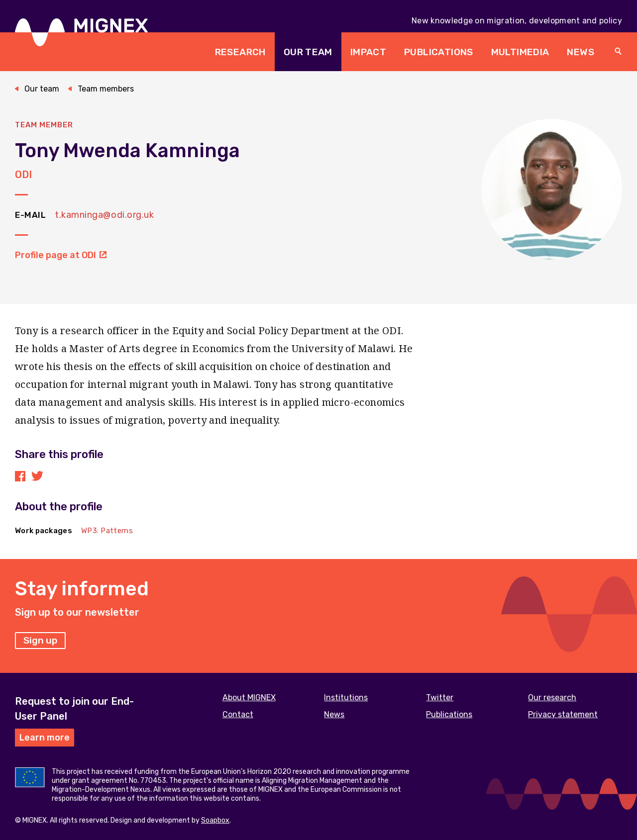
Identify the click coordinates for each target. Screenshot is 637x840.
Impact (368, 52)
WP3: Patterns (107, 531)
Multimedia (520, 52)
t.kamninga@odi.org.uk (104, 215)
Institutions (346, 698)
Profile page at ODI (61, 255)
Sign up (40, 640)
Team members (106, 89)
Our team (308, 52)
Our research (552, 698)
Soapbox (215, 820)
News (581, 52)
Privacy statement (563, 714)
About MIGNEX (249, 698)
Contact (238, 714)
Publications (439, 52)
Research (240, 52)
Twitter (440, 698)
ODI (23, 175)
